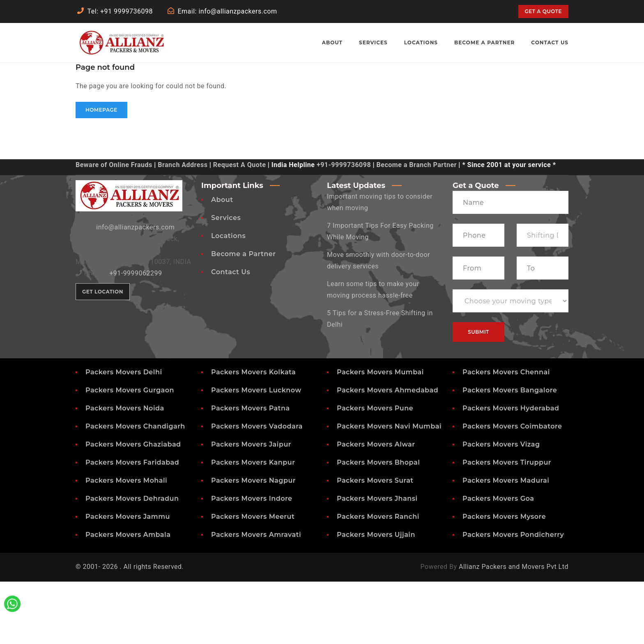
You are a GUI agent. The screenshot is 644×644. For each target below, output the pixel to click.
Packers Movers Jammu (128, 579)
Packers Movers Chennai (506, 434)
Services (226, 280)
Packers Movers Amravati (256, 597)
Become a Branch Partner (417, 227)
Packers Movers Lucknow (256, 453)
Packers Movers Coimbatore (512, 489)
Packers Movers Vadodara (257, 489)
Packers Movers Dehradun (132, 561)
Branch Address (183, 227)
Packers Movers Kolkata (253, 434)
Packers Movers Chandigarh (135, 489)
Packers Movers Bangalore (510, 453)
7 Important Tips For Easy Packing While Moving (380, 294)
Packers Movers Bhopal (378, 525)
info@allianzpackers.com (135, 290)
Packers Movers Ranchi (378, 579)
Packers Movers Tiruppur (507, 525)
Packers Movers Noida (125, 471)
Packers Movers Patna (251, 471)
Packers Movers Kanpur (253, 525)
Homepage (101, 172)
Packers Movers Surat (375, 543)
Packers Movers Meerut (253, 579)
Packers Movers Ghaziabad (133, 507)
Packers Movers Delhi (124, 434)
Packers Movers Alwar (376, 507)
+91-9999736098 (344, 227)
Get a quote (543, 11)
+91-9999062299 (136, 336)
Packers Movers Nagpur (253, 543)
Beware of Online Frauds (114, 227)
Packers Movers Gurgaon (130, 453)
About (222, 262)
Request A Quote (239, 227)
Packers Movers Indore (252, 561)
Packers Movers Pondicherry (513, 597)
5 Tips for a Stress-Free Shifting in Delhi (380, 381)
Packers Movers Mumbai (380, 434)
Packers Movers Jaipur (251, 507)
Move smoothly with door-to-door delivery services (378, 323)
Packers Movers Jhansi (377, 561)
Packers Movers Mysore (504, 579)
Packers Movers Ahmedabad (388, 453)
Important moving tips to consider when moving (380, 265)
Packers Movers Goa (498, 561)
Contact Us (231, 334)
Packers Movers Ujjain (376, 597)
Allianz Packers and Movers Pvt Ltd (514, 629)
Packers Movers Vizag (501, 507)
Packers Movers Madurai (506, 543)
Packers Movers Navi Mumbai (389, 489)
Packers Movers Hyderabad (511, 471)
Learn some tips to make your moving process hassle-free (373, 352)
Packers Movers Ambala (128, 597)
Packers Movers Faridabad (132, 525)
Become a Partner (243, 316)
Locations (228, 298)
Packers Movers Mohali (126, 543)
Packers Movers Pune (375, 471)
